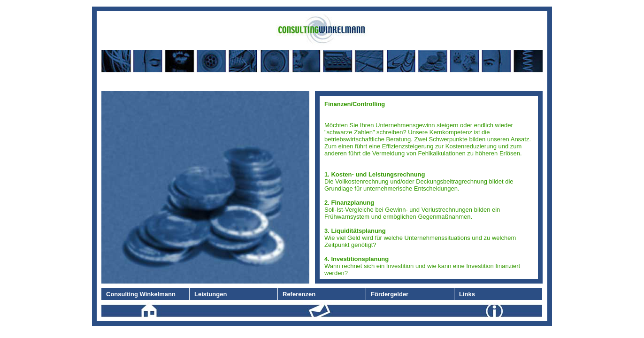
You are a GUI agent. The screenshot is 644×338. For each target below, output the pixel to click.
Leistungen (211, 294)
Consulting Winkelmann (141, 294)
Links (467, 294)
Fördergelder (390, 294)
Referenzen (299, 294)
